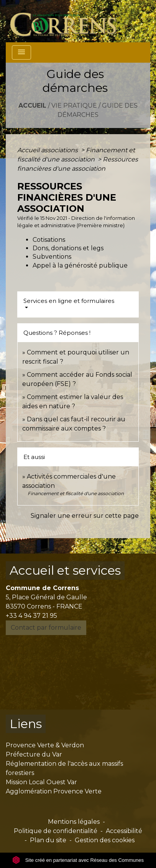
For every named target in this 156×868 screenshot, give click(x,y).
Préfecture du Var (34, 754)
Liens (26, 724)
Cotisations (49, 240)
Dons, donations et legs (68, 248)
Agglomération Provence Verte (54, 791)
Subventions (52, 257)
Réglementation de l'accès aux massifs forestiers (64, 768)
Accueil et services (65, 570)
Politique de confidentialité (56, 831)
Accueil (32, 106)
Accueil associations (48, 150)
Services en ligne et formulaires (69, 301)
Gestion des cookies (105, 840)
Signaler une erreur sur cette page (85, 516)
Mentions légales (74, 822)
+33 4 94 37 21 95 (31, 616)
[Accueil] (68, 21)
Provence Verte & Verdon (45, 745)
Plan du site (48, 840)
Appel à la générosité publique (80, 265)
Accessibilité (124, 831)
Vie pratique (74, 106)
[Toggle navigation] (21, 52)
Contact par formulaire (46, 628)
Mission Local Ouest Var (41, 782)
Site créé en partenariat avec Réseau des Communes (78, 860)
